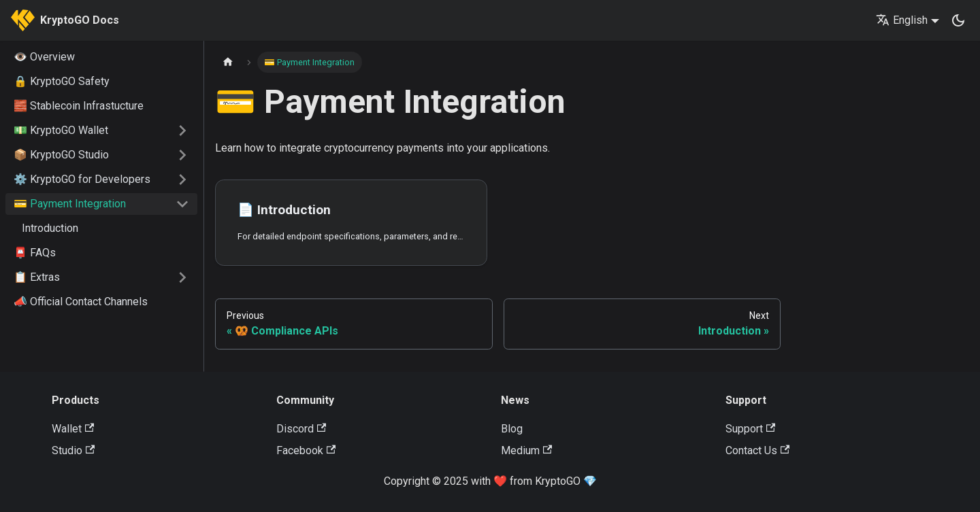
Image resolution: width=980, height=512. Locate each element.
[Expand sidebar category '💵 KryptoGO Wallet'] (182, 131)
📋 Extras (37, 277)
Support (750, 429)
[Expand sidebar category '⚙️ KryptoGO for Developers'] (182, 180)
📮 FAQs (35, 253)
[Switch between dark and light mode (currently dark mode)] (958, 20)
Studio (73, 450)
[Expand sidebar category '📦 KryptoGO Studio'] (182, 155)
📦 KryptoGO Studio (61, 155)
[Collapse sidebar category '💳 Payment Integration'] (182, 204)
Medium (526, 450)
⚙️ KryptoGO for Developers (82, 179)
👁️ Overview (44, 57)
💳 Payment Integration (70, 204)
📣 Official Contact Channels (81, 302)
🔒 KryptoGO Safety (62, 81)
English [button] (902, 20)
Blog (512, 429)
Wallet (73, 429)
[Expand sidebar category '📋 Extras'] (182, 277)
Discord (301, 429)
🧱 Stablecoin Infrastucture (79, 106)
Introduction (50, 228)
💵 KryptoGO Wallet (61, 130)
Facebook (306, 450)
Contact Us (757, 450)
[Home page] (228, 62)
